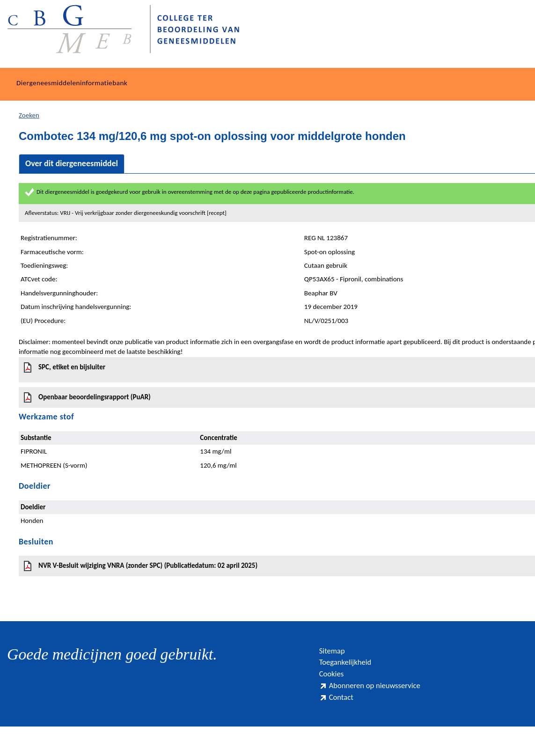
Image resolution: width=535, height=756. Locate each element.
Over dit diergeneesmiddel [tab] (72, 163)
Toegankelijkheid (352, 667)
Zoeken (29, 115)
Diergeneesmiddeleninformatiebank (72, 83)
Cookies (335, 681)
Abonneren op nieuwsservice (352, 703)
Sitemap (335, 652)
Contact (339, 725)
